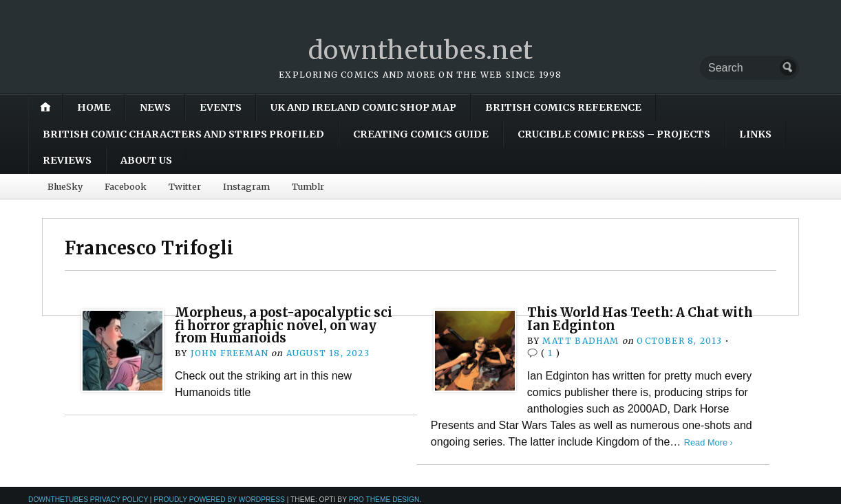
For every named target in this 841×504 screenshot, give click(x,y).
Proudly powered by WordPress (219, 500)
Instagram (246, 186)
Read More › (709, 442)
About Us (146, 160)
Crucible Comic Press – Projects (614, 134)
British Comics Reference (563, 107)
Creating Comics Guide (421, 134)
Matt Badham (581, 341)
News (155, 107)
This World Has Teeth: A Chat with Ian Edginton (640, 319)
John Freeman (230, 353)
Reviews (67, 160)
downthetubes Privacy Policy (88, 500)
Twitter (185, 186)
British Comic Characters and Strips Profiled (183, 134)
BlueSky (65, 186)
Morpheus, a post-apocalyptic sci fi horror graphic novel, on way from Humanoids (284, 325)
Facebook (126, 186)
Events (221, 107)
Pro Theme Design (384, 500)
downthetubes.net (421, 51)
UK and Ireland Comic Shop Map (363, 107)
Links (755, 134)
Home (94, 107)
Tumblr (308, 186)
